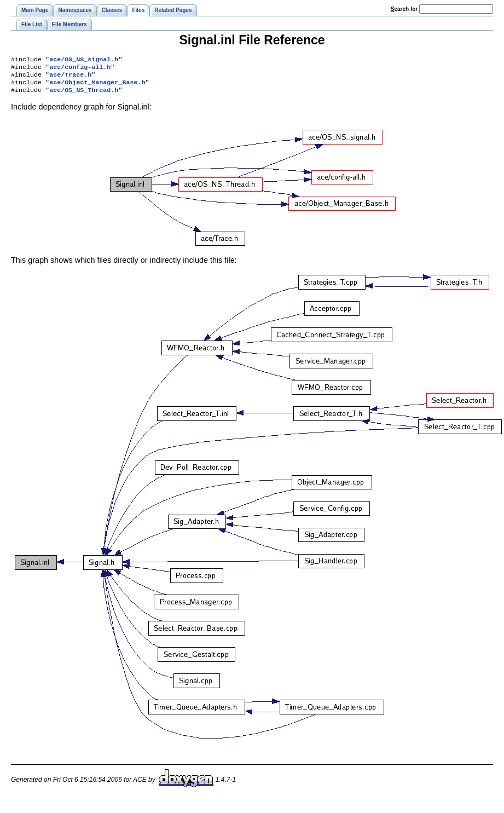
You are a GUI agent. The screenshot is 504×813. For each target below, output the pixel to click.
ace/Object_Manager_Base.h (97, 87)
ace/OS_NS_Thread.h (84, 95)
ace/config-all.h (80, 69)
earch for (404, 9)
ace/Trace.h (70, 78)
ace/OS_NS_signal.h (84, 60)
